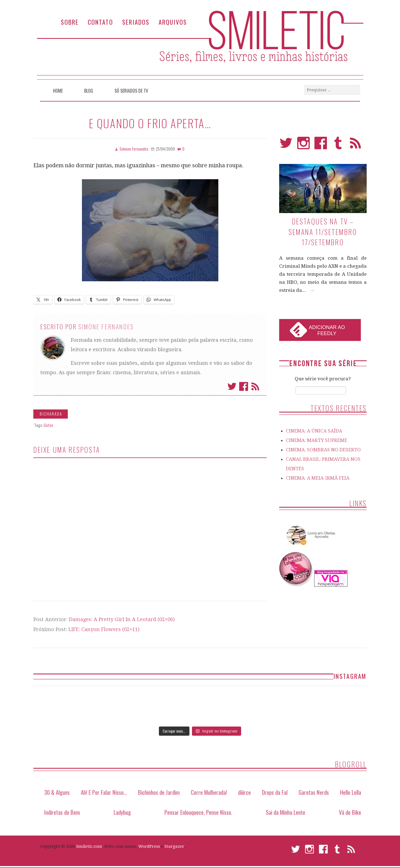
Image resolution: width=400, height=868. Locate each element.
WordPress (149, 846)
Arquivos (173, 22)
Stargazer (174, 846)
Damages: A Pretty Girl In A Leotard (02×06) (122, 619)
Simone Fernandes (106, 327)
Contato (100, 22)
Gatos (48, 425)
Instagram (303, 145)
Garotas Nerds (314, 792)
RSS (355, 145)
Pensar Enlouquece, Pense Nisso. (198, 812)
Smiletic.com (89, 846)
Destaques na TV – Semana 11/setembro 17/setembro (323, 232)
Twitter (232, 386)
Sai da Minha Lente (286, 812)
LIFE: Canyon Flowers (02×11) (104, 629)
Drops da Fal (275, 792)
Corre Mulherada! (209, 792)
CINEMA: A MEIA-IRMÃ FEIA (318, 478)
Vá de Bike (350, 812)
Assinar (255, 386)
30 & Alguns (57, 792)
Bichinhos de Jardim (159, 792)
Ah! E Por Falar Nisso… (104, 792)
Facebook (244, 386)
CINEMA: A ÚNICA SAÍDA (314, 431)
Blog (89, 91)
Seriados (136, 22)
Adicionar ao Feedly (327, 330)
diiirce (244, 792)
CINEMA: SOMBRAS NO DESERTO (323, 450)
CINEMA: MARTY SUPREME (317, 440)
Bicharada (51, 414)
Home (58, 91)
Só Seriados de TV (131, 91)
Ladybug (122, 812)
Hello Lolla (351, 792)
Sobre (70, 22)
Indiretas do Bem (62, 812)
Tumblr (338, 145)
